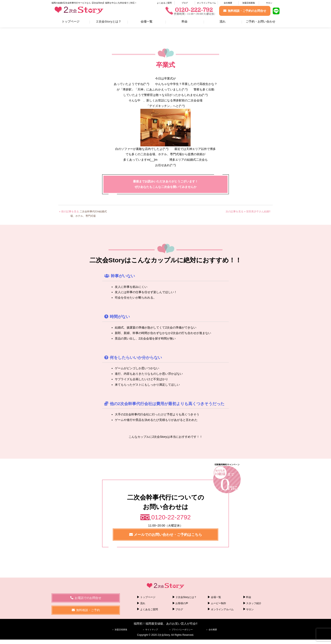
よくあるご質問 (164, 3)
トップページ (71, 22)
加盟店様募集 (249, 3)
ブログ (185, 3)
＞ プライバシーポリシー (181, 630)
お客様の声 (182, 603)
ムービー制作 (218, 603)
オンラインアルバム (206, 3)
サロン (269, 3)
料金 (184, 22)
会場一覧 (147, 22)
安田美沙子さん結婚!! (258, 212)
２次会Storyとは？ (108, 22)
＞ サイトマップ (150, 630)
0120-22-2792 (171, 517)
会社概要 (228, 3)
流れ (222, 22)
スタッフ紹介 (254, 603)
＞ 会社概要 (211, 630)
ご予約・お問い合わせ (260, 22)
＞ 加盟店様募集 (120, 630)
